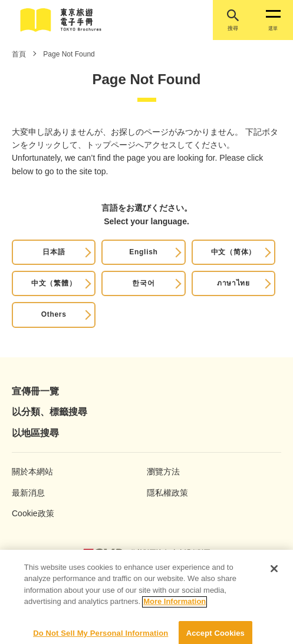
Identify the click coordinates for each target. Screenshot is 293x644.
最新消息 (28, 493)
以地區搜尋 (35, 433)
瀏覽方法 (163, 472)
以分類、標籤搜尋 (50, 412)
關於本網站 (32, 472)
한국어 (143, 283)
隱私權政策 (167, 493)
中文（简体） (233, 252)
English (143, 252)
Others (54, 314)
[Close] (274, 573)
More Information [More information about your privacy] (175, 606)
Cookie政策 (33, 513)
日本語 (54, 252)
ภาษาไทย (233, 283)
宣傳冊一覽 (35, 391)
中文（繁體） (54, 283)
